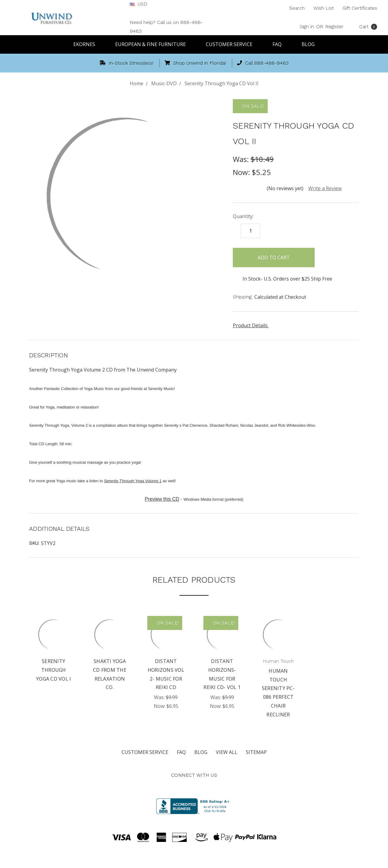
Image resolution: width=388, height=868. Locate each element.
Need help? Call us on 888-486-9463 (166, 27)
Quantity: (243, 216)
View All (227, 752)
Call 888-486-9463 (263, 63)
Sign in (307, 27)
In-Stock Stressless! (126, 63)
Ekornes (87, 44)
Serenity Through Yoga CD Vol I (54, 670)
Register (334, 27)
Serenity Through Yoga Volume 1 (133, 481)
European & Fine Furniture (153, 44)
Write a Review (325, 188)
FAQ (280, 44)
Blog (308, 44)
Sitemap (256, 752)
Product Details (252, 325)
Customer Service (232, 44)
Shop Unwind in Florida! (195, 63)
